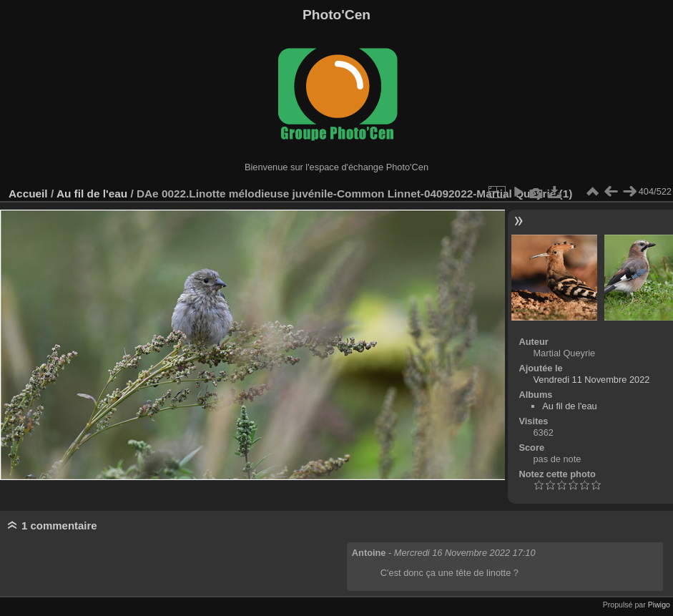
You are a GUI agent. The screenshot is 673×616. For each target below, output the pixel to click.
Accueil (28, 194)
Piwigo (659, 605)
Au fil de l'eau (94, 194)
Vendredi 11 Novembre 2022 (591, 380)
